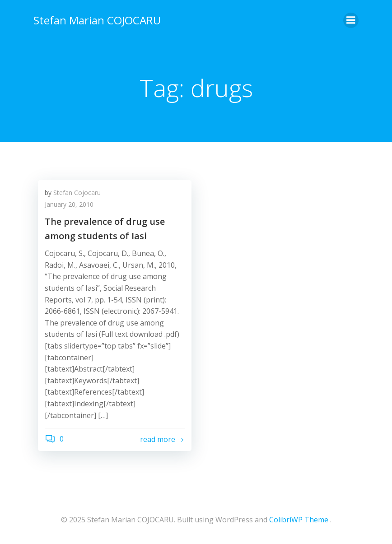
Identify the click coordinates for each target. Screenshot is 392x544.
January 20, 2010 (69, 204)
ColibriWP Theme (299, 520)
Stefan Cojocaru (77, 193)
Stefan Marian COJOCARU (97, 20)
